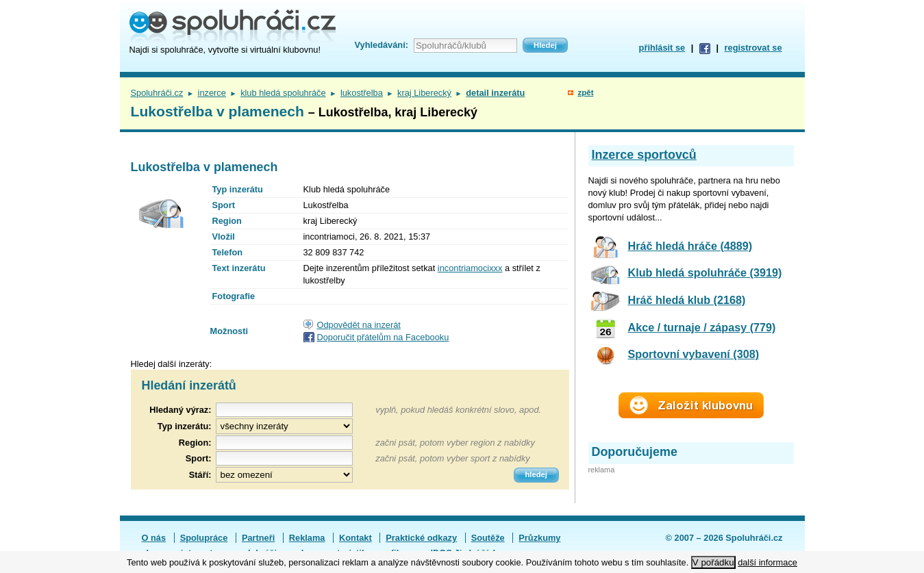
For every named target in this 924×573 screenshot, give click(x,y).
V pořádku (713, 562)
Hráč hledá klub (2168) (687, 300)
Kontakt (355, 538)
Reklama (307, 538)
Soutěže (488, 538)
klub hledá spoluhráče (283, 93)
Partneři (258, 538)
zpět (585, 92)
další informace (767, 562)
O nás (154, 538)
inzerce (212, 93)
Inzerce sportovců (644, 155)
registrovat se (753, 48)
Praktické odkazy (421, 538)
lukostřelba (362, 93)
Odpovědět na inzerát (359, 325)
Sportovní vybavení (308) (694, 354)
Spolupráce (204, 538)
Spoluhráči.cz (157, 93)
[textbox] (284, 443)
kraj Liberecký (424, 93)
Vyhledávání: (382, 45)
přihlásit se (662, 48)
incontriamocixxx (470, 268)
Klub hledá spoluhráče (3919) (705, 272)
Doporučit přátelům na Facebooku (383, 337)
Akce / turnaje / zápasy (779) (702, 327)
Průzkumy (539, 538)
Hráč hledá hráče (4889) (690, 246)
